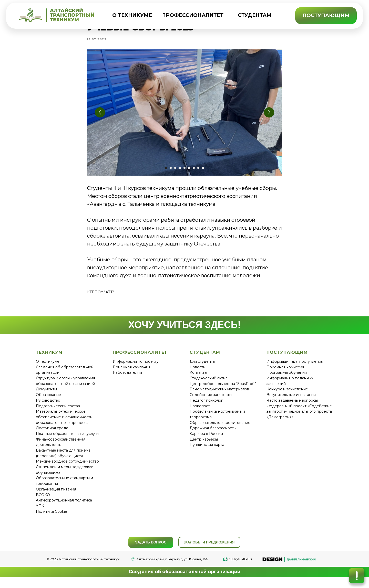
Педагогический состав (58, 412)
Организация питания (56, 495)
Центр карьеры (204, 445)
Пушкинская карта (207, 451)
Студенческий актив (209, 384)
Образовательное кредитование (220, 428)
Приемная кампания (132, 373)
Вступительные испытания (291, 401)
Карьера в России (206, 439)
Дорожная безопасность (213, 434)
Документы (46, 395)
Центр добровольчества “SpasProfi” (223, 389)
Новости (198, 373)
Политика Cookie (52, 517)
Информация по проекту (136, 367)
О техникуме (48, 367)
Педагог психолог (206, 406)
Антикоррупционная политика (64, 506)
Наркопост (200, 412)
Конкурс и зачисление (287, 395)
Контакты (198, 378)
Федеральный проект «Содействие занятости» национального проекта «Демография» (299, 417)
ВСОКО (43, 500)
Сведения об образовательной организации (184, 578)
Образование (48, 401)
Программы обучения (287, 378)
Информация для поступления (295, 367)
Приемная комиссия (285, 373)
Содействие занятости (211, 401)
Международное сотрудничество (67, 467)
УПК (40, 511)
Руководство (48, 406)
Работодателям (127, 378)
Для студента (202, 367)
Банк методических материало (218, 395)
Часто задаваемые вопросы (292, 406)
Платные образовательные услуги (67, 439)
